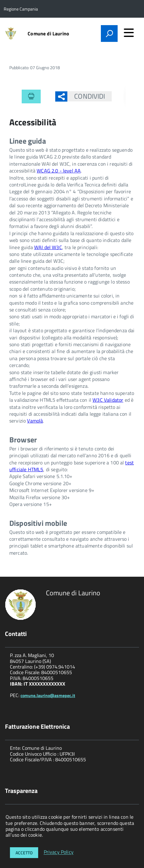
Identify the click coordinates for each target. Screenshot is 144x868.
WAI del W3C (48, 247)
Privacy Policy (59, 852)
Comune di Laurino (48, 34)
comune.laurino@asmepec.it (48, 695)
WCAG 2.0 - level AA (59, 171)
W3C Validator (108, 400)
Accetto (24, 853)
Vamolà (35, 421)
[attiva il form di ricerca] (109, 34)
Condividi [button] (86, 96)
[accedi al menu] (129, 33)
